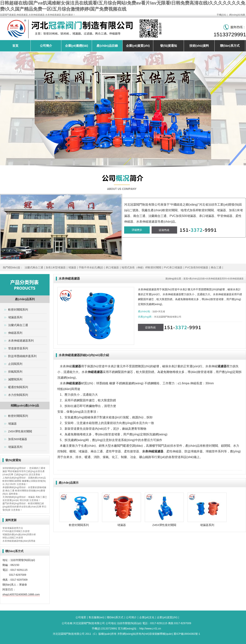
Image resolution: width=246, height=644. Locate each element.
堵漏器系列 (207, 525)
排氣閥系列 (15, 372)
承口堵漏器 (112, 267)
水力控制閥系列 (18, 395)
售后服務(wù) (96, 617)
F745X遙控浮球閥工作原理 (16, 531)
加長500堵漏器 (18, 439)
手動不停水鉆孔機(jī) (91, 267)
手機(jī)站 (221, 15)
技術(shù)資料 (199, 46)
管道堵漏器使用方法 (13, 528)
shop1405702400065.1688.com (21, 594)
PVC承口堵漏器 (173, 267)
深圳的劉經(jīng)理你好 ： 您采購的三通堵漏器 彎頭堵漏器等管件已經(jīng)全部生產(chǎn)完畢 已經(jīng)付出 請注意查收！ (24, 471)
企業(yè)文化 (147, 617)
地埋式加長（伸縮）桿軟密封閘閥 (141, 267)
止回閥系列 (15, 364)
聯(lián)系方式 (230, 46)
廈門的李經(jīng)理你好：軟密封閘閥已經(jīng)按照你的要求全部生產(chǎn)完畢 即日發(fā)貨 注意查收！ (24, 507)
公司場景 (81, 617)
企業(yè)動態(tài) (77, 46)
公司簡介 (46, 46)
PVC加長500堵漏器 (197, 267)
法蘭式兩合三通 (34, 267)
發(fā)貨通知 (169, 46)
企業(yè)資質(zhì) (138, 46)
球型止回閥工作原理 (13, 538)
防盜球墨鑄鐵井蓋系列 (22, 356)
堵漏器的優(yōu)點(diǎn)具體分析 (19, 534)
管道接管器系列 (18, 348)
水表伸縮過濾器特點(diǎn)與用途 (19, 541)
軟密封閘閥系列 (79, 525)
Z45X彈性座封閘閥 (164, 525)
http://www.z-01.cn (150, 628)
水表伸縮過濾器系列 (216, 279)
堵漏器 (72, 267)
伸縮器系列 (15, 333)
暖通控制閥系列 (18, 387)
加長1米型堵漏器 (56, 267)
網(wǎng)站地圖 (237, 15)
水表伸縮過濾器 (236, 279)
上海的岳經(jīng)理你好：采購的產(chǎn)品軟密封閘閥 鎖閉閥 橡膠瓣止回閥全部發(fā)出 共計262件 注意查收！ (24, 481)
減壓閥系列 (15, 379)
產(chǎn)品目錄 (107, 46)
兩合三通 (216, 267)
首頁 (15, 46)
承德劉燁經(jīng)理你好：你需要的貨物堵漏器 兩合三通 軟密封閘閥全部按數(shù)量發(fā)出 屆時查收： (24, 491)
